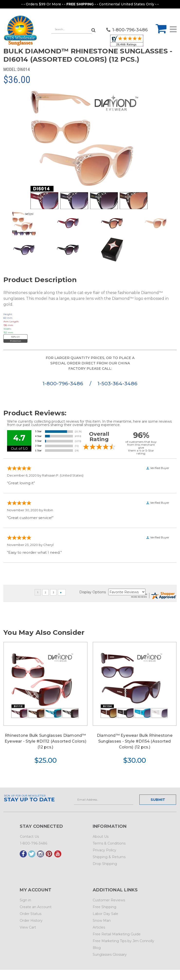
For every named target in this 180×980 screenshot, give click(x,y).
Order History (31, 921)
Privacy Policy (104, 850)
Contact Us (29, 837)
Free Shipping (104, 907)
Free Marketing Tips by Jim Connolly (123, 941)
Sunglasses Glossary (110, 955)
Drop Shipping (105, 864)
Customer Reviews (109, 900)
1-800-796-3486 (64, 383)
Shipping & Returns (109, 857)
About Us (101, 837)
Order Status (31, 914)
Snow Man (102, 921)
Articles (99, 927)
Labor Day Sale (105, 914)
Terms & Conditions (109, 843)
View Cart (28, 927)
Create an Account (36, 907)
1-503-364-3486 (117, 383)
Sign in (25, 900)
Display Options (93, 592)
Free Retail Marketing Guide (117, 934)
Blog (97, 948)
